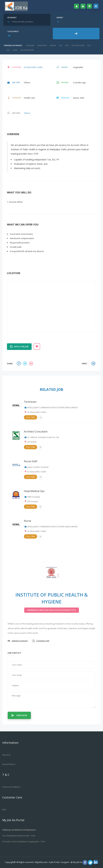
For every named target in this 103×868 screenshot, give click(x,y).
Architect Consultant (36, 432)
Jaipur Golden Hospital (38, 467)
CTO (89, 45)
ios (8, 50)
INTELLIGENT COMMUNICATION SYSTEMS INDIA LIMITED (53, 407)
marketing (42, 45)
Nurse (28, 521)
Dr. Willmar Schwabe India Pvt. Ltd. (43, 437)
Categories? (13, 31)
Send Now (19, 715)
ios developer (78, 45)
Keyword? (12, 18)
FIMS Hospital (34, 497)
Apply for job (19, 346)
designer (30, 45)
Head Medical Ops (34, 491)
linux (15, 50)
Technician (30, 402)
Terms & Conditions (11, 787)
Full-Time (31, 417)
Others (27, 113)
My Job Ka (77, 862)
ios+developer (27, 50)
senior (53, 45)
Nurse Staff (31, 461)
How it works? (9, 764)
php (67, 45)
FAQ (4, 810)
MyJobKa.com (41, 862)
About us (7, 755)
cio (60, 45)
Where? (60, 18)
